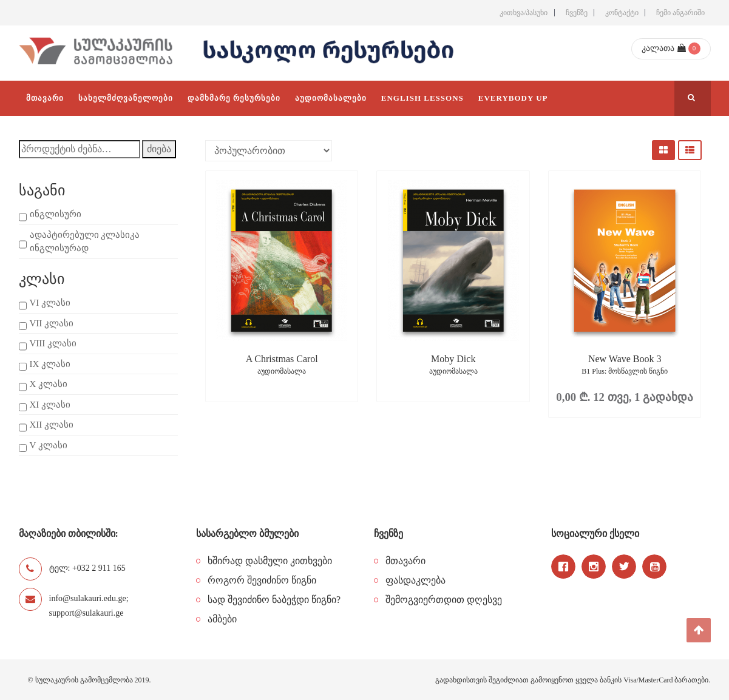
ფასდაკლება (415, 580)
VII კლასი (52, 323)
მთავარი (405, 561)
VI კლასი (50, 303)
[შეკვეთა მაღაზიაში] (269, 151)
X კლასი (49, 384)
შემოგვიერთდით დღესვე (444, 600)
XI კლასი (50, 405)
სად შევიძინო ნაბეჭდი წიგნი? (274, 600)
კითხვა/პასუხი (524, 13)
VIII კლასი (53, 343)
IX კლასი (50, 364)
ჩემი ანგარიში (680, 13)
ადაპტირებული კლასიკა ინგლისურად (85, 242)
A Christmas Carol (282, 365)
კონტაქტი (622, 13)
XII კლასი (52, 425)
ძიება (159, 149)
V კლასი (49, 445)
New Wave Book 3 (625, 365)
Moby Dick (453, 365)
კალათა (664, 48)
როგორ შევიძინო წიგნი (262, 580)
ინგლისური (56, 214)
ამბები (222, 619)
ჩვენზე (577, 13)
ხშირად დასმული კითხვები (270, 561)
